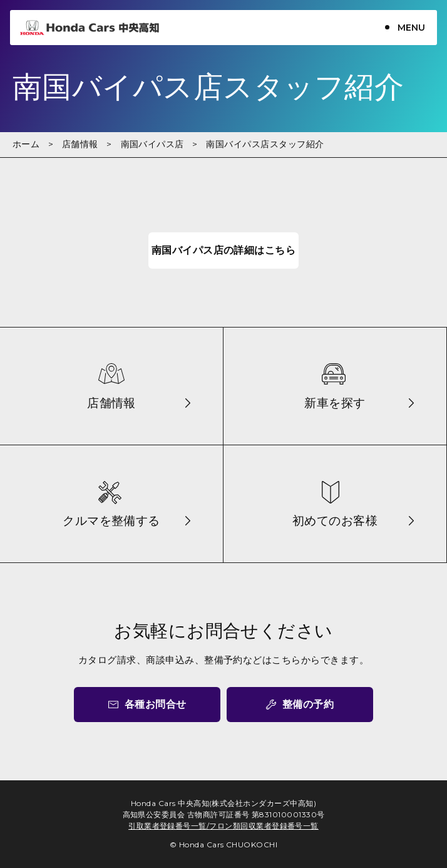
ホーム (26, 144)
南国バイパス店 (152, 144)
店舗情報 (80, 144)
